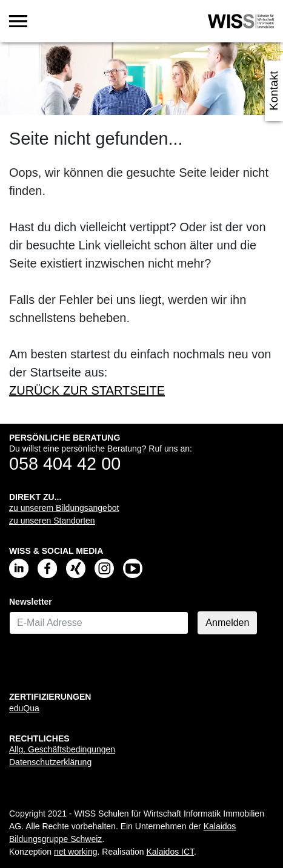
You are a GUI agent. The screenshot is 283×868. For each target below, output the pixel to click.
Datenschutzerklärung (50, 762)
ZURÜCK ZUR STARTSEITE (87, 390)
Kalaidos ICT (170, 852)
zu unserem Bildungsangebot (64, 508)
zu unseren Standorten (52, 521)
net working (76, 852)
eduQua (24, 708)
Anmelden (227, 623)
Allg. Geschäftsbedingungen (62, 749)
